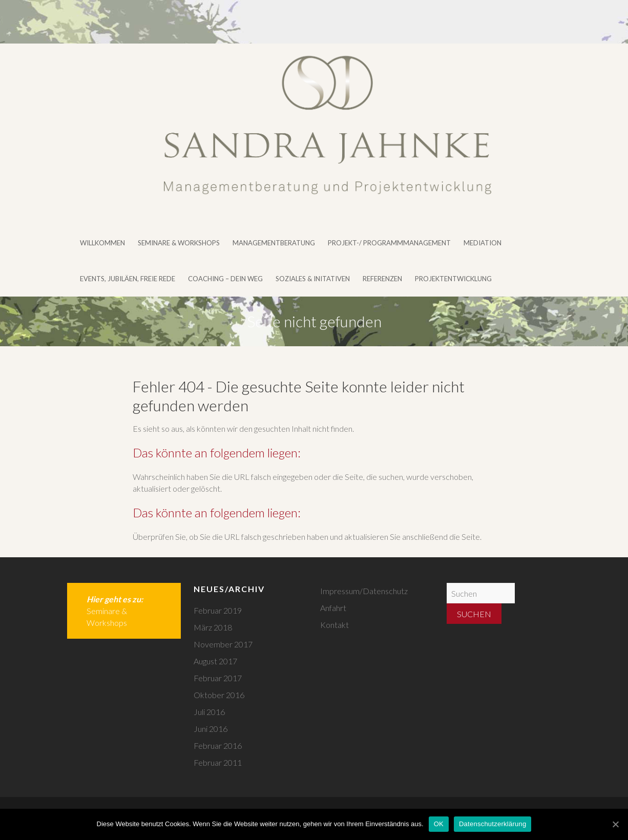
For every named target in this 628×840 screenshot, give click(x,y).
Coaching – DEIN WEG (225, 279)
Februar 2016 (218, 745)
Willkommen (102, 243)
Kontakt (334, 625)
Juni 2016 (211, 729)
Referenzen (382, 279)
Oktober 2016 (219, 695)
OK (439, 824)
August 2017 (215, 661)
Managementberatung (274, 243)
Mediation (483, 243)
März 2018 (213, 627)
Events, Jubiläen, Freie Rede (128, 279)
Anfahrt (333, 608)
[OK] (615, 824)
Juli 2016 (209, 712)
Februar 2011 (218, 762)
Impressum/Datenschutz (364, 591)
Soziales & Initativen (313, 279)
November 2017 (223, 644)
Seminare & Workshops (179, 243)
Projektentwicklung (453, 279)
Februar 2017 (218, 678)
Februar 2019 (218, 610)
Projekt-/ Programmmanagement (389, 243)
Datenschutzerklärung (493, 824)
